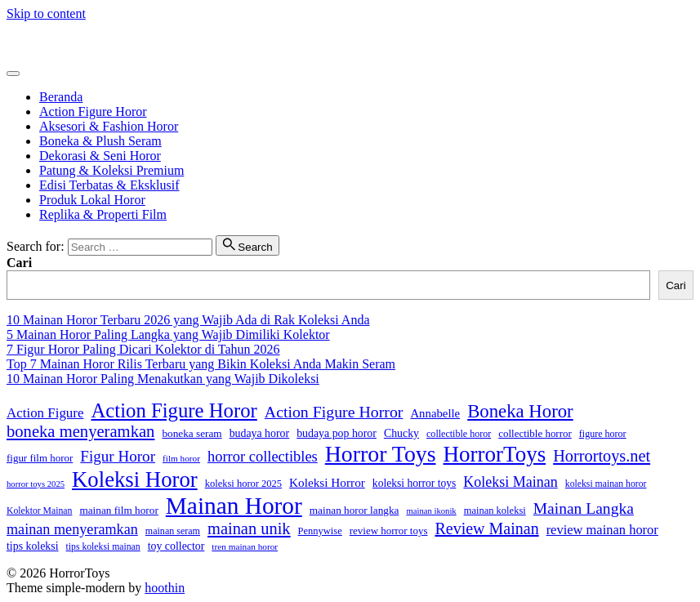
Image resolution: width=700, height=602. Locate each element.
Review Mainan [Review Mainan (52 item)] (486, 528)
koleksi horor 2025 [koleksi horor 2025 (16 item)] (243, 484)
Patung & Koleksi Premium (111, 170)
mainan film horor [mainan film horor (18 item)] (118, 510)
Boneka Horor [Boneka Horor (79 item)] (520, 411)
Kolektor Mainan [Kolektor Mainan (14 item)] (39, 511)
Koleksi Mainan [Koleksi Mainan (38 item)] (510, 482)
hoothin (165, 588)
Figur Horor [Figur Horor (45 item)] (118, 456)
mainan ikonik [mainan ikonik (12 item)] (431, 511)
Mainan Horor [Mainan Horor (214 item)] (234, 506)
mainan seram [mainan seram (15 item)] (173, 531)
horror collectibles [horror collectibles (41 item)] (263, 457)
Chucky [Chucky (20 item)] (401, 433)
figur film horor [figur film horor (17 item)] (40, 458)
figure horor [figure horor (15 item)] (603, 434)
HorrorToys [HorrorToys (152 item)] (495, 454)
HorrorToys (37, 41)
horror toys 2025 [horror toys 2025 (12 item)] (36, 484)
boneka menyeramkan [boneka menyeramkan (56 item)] (80, 431)
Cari (19, 263)
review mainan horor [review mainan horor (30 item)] (602, 530)
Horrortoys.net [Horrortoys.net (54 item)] (602, 456)
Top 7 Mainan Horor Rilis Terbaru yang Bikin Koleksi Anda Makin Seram (201, 364)
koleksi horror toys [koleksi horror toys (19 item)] (414, 483)
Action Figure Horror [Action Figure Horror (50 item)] (334, 412)
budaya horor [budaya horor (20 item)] (260, 433)
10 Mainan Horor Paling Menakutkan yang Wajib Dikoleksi (163, 379)
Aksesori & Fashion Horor (109, 126)
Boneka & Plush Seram (100, 141)
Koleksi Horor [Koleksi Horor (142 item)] (135, 479)
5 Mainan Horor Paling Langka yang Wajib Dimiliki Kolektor (168, 334)
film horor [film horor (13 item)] (181, 458)
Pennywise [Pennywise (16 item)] (320, 531)
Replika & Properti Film (103, 214)
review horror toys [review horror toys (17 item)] (389, 531)
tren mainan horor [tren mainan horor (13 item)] (245, 546)
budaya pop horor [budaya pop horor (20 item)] (337, 433)
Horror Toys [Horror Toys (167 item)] (381, 454)
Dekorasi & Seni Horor (100, 156)
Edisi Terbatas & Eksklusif (109, 185)
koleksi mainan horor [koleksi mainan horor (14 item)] (606, 484)
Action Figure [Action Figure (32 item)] (45, 413)
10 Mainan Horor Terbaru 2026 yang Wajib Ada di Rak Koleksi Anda (188, 320)
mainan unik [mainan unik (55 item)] (249, 528)
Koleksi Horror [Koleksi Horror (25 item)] (327, 482)
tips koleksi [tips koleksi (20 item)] (33, 546)
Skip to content (46, 13)
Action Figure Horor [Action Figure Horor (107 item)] (174, 410)
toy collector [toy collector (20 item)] (176, 546)
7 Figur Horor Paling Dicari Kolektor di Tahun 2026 (143, 349)
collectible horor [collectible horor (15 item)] (459, 434)
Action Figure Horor (93, 111)
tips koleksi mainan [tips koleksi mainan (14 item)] (103, 547)
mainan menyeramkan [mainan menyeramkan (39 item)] (72, 529)
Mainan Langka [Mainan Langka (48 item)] (584, 508)
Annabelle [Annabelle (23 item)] (435, 413)
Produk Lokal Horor (92, 200)
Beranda (61, 97)
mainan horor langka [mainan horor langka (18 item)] (354, 510)
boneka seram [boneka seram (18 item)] (192, 433)
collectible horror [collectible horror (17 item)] (535, 433)
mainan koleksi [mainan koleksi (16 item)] (495, 511)
